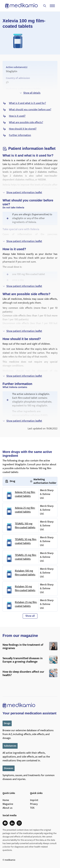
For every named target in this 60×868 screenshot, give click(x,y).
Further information (20, 135)
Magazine (8, 804)
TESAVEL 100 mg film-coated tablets (25, 526)
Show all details (30, 93)
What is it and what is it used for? (27, 103)
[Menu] (52, 6)
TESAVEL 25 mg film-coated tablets (26, 557)
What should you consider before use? (30, 110)
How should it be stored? (23, 129)
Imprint (34, 800)
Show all (30, 616)
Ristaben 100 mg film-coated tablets (25, 573)
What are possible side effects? (26, 123)
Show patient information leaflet (22, 193)
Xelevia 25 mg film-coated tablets (25, 510)
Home (6, 800)
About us (8, 808)
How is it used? (17, 116)
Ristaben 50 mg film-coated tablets (25, 589)
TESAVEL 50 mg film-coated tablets (26, 541)
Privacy (34, 804)
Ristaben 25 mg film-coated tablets (26, 604)
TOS (32, 808)
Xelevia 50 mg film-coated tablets (25, 494)
